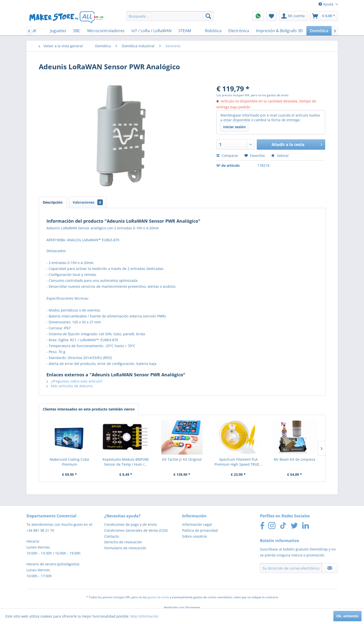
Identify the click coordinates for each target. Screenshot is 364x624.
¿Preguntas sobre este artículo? (75, 381)
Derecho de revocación (123, 542)
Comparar (227, 156)
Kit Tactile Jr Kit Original (182, 459)
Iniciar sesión (234, 127)
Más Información (144, 616)
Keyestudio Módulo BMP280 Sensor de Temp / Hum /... (126, 462)
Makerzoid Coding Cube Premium (69, 462)
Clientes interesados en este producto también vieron (89, 409)
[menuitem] (170, 16)
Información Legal (197, 524)
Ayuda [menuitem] (326, 4)
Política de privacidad (200, 530)
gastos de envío (158, 597)
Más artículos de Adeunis (70, 386)
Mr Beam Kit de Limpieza (295, 459)
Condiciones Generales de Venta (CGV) (136, 530)
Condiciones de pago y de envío (130, 524)
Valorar (280, 156)
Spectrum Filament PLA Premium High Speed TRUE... (238, 462)
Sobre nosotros (195, 536)
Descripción (53, 202)
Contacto (112, 536)
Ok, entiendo (347, 616)
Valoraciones (88, 202)
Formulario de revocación (125, 548)
